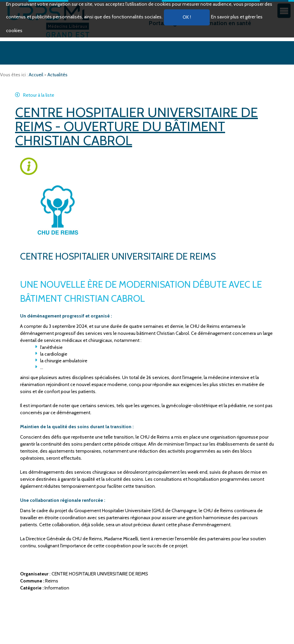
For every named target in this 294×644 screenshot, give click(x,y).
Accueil (36, 75)
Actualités (58, 75)
